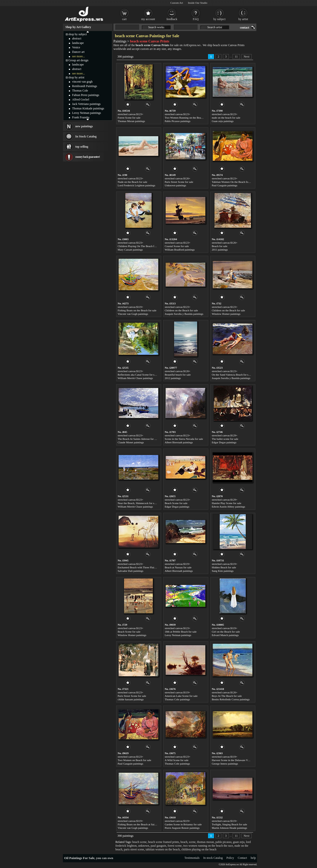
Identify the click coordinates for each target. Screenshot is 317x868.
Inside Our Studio (198, 3)
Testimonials (192, 858)
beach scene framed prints (164, 842)
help (253, 858)
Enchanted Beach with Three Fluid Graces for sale (145, 567)
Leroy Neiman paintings (178, 635)
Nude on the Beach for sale (132, 182)
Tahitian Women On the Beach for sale (233, 182)
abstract (77, 38)
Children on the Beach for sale (181, 310)
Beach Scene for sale (176, 503)
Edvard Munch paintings (225, 635)
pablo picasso (224, 842)
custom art (146, 49)
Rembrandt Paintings (85, 86)
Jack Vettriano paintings (86, 104)
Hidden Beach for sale (224, 567)
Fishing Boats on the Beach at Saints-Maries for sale (146, 824)
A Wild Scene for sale (177, 760)
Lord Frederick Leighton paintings (136, 185)
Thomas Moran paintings (131, 121)
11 (236, 57)
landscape (78, 43)
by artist (243, 19)
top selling (82, 147)
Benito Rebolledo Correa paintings (231, 699)
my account (148, 19)
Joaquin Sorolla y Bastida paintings (184, 314)
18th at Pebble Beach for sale (181, 632)
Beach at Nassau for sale (178, 567)
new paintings (84, 126)
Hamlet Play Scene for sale (226, 503)
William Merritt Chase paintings (135, 378)
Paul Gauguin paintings (225, 185)
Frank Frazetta (81, 117)
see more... (79, 56)
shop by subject (78, 34)
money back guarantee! (88, 157)
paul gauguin (158, 846)
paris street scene (134, 849)
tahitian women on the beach (163, 849)
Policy (230, 858)
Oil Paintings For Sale (79, 858)
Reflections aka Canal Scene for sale (138, 375)
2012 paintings (173, 378)
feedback (172, 19)
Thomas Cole (80, 91)
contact (245, 28)
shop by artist (76, 77)
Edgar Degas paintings (224, 442)
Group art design (78, 60)
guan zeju (239, 842)
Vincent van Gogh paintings (133, 314)
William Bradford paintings (180, 250)
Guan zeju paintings (223, 121)
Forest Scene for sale (129, 118)
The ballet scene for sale (225, 439)
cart (124, 19)
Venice (76, 47)
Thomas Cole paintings (177, 699)
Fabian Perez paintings (86, 95)
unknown (144, 846)
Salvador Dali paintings (131, 571)
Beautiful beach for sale (178, 375)
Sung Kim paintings (223, 571)
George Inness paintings (225, 764)
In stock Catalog (213, 858)
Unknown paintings (175, 185)
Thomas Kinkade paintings (88, 108)
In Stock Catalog (86, 136)
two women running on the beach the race (208, 846)
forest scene (175, 846)
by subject (220, 19)
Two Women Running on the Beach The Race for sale (194, 118)
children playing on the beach (199, 849)
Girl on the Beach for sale (226, 632)
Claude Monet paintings (131, 442)
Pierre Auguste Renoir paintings (182, 828)
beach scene (139, 842)
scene (192, 842)
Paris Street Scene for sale (179, 182)
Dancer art (78, 52)
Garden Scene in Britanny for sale (183, 824)
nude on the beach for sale (226, 118)
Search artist (215, 27)
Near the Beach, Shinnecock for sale (137, 503)
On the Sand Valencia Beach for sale (232, 375)
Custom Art (177, 3)
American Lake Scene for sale (181, 696)
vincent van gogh (82, 82)
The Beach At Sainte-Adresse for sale (138, 439)
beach (184, 842)
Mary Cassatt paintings (130, 250)
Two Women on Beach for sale (134, 760)
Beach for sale (220, 246)
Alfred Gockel (81, 99)
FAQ (196, 19)
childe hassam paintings (131, 699)
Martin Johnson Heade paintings (229, 828)
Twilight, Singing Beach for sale (229, 824)
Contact (242, 858)
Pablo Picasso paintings (178, 121)
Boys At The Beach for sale (227, 696)
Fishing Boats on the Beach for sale (137, 310)
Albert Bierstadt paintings (179, 442)
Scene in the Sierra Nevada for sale (184, 439)
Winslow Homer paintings (226, 314)
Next (247, 57)
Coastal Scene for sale (177, 246)
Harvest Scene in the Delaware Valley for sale (237, 760)
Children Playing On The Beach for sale (139, 246)
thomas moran (206, 842)
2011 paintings (220, 250)
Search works (156, 27)
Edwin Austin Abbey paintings (228, 507)
